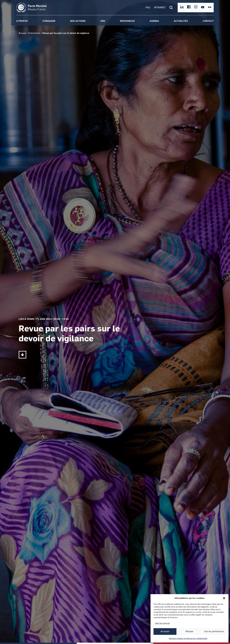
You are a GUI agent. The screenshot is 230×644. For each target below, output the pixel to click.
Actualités (181, 21)
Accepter (165, 631)
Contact (208, 21)
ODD (103, 21)
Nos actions (78, 21)
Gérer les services (162, 623)
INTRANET (160, 7)
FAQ (148, 7)
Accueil (22, 33)
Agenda (154, 21)
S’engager (49, 21)
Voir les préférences (214, 631)
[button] (224, 598)
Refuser (190, 631)
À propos (22, 21)
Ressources (127, 21)
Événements (34, 33)
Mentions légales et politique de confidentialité (188, 639)
